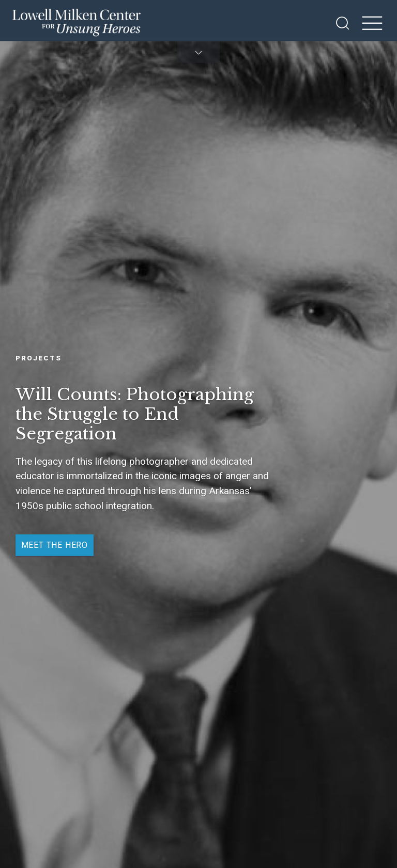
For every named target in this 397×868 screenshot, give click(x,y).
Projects (39, 357)
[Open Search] (343, 23)
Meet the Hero (55, 545)
